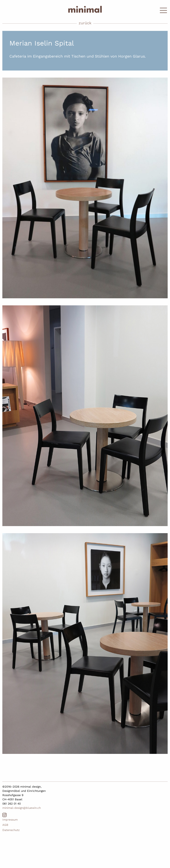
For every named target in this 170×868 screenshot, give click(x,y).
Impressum (10, 820)
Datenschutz (11, 830)
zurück (85, 23)
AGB (5, 825)
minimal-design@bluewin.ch (22, 808)
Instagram (4, 815)
